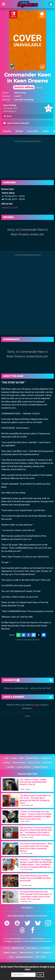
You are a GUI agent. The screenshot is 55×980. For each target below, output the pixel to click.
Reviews (19, 131)
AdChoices (18, 941)
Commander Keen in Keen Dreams (27, 81)
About (14, 758)
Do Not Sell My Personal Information (37, 941)
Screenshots (33, 131)
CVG (37, 957)
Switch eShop (20, 93)
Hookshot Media (16, 939)
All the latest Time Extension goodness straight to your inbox (28, 968)
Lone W (17, 96)
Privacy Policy (19, 763)
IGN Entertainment (38, 939)
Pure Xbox (45, 948)
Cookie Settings (24, 767)
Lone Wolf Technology (24, 100)
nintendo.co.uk (10, 208)
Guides (46, 131)
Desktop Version (41, 767)
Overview (7, 131)
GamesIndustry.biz (24, 957)
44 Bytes (9, 941)
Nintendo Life (18, 948)
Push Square (32, 948)
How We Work (33, 758)
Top (6, 758)
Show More (27, 908)
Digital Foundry (10, 953)
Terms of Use (34, 763)
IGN (37, 953)
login (36, 705)
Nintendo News (26, 953)
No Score (8, 116)
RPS (44, 957)
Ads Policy (47, 763)
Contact (7, 763)
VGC (12, 957)
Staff (22, 758)
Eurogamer (47, 953)
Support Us (47, 758)
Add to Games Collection (16, 123)
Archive (11, 767)
